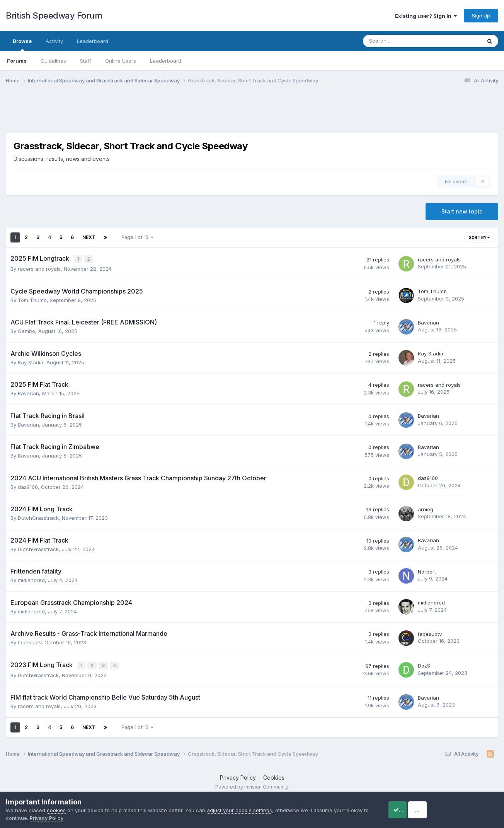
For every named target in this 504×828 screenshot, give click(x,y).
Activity (54, 41)
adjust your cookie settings (239, 810)
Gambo (26, 330)
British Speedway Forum (54, 15)
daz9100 (28, 486)
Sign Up (481, 15)
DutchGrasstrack (38, 517)
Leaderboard (166, 61)
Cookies (274, 776)
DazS (424, 665)
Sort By (479, 237)
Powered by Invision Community (252, 786)
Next (89, 237)
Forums (17, 61)
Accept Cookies (408, 810)
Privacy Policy (238, 776)
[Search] (402, 41)
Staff (86, 61)
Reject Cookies (470, 810)
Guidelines (53, 61)
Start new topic (462, 211)
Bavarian (428, 322)
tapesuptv (30, 642)
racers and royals (39, 268)
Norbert (427, 571)
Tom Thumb (32, 299)
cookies (56, 810)
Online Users (121, 61)
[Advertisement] (252, 113)
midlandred (31, 579)
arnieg (426, 509)
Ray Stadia (31, 362)
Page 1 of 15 (137, 237)
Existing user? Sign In (426, 16)
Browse (22, 44)
